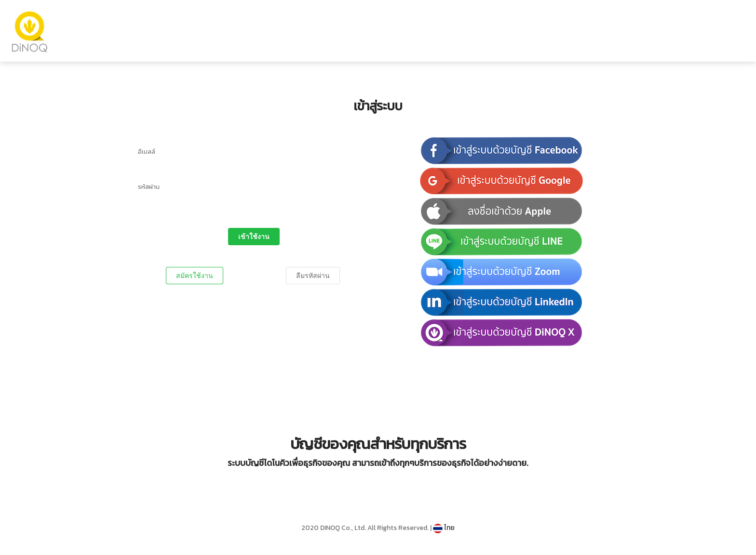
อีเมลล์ (147, 152)
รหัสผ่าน (149, 187)
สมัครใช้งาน (195, 275)
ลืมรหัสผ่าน (313, 275)
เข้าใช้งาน (254, 236)
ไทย (444, 528)
